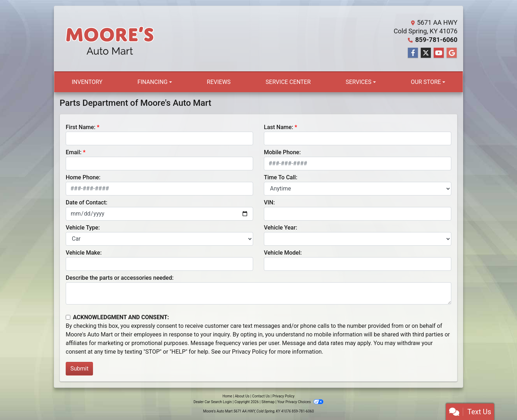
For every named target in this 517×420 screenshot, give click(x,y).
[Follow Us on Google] (452, 53)
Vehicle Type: (83, 228)
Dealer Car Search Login (213, 402)
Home (227, 396)
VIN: (269, 202)
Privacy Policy (250, 352)
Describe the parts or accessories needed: (120, 278)
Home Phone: (83, 177)
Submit (79, 369)
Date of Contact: (87, 202)
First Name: (81, 127)
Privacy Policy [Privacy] (284, 396)
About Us (242, 396)
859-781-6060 (436, 40)
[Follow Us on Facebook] (413, 53)
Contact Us (261, 396)
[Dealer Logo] (110, 39)
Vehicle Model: (283, 253)
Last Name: (279, 127)
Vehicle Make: (84, 253)
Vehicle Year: (281, 228)
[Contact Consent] (68, 317)
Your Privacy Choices (300, 402)
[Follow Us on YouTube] (439, 53)
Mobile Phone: (282, 152)
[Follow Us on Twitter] (426, 53)
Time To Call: (281, 177)
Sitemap (268, 402)
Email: (74, 152)
